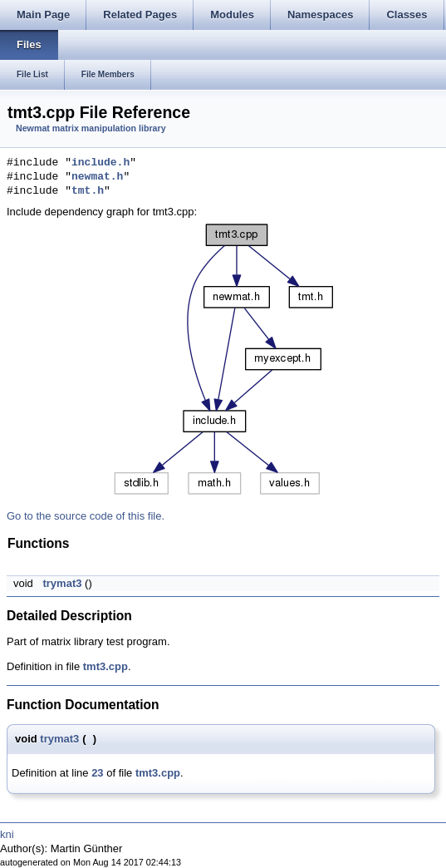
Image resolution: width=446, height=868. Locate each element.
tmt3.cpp (105, 666)
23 (97, 773)
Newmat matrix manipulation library (91, 128)
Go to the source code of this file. (86, 516)
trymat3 (62, 583)
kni (7, 834)
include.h (100, 163)
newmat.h (97, 177)
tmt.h (88, 191)
